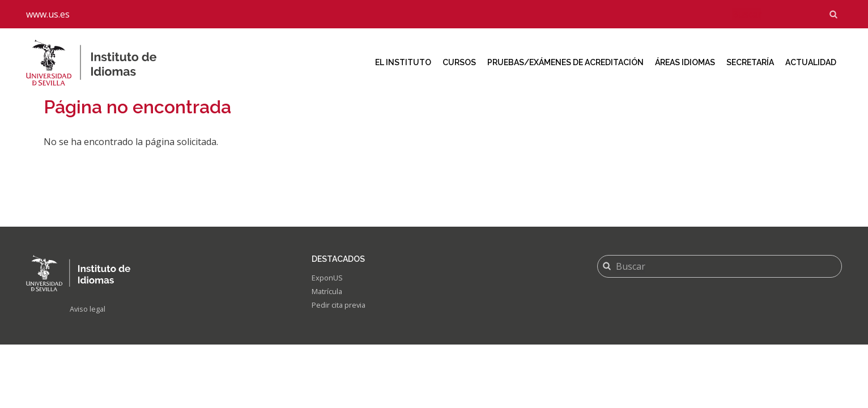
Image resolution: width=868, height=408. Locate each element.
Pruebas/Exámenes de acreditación (565, 62)
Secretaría (750, 62)
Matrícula (329, 293)
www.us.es (48, 14)
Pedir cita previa (341, 307)
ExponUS (328, 279)
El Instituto (403, 62)
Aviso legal (89, 310)
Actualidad (811, 62)
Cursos (459, 62)
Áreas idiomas (685, 62)
